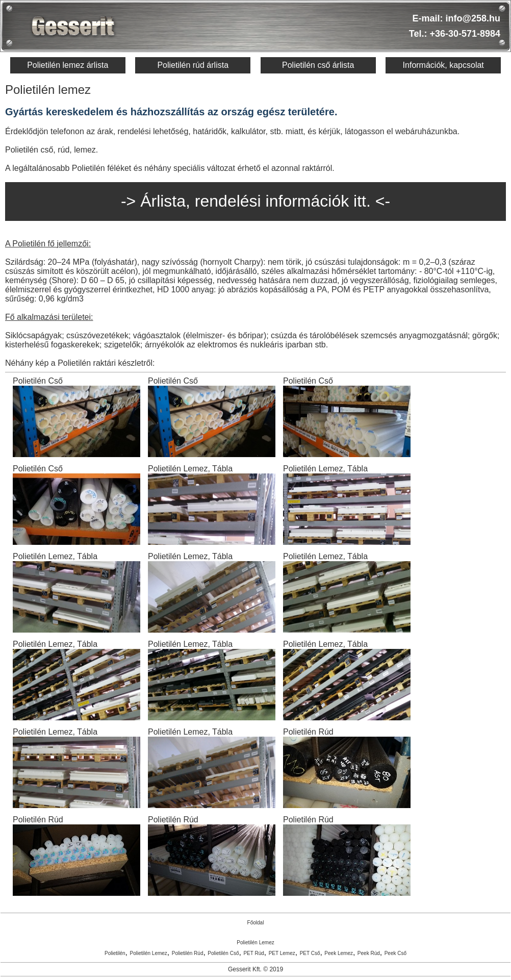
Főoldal (256, 923)
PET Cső (310, 953)
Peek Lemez (339, 953)
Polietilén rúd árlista (193, 65)
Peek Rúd (369, 953)
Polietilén (115, 953)
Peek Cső (395, 953)
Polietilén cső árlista (318, 65)
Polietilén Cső (223, 953)
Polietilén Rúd (188, 953)
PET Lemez (282, 953)
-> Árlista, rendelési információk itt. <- (256, 201)
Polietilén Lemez (255, 943)
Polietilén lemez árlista (68, 65)
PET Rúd (253, 953)
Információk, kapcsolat (443, 65)
